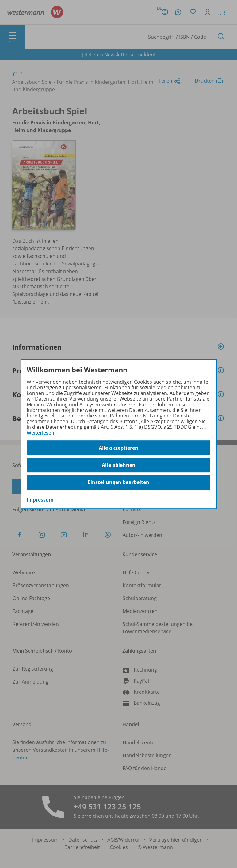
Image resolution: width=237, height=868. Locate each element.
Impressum (40, 500)
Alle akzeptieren (118, 448)
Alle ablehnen (119, 465)
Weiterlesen (40, 433)
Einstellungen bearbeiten (118, 482)
